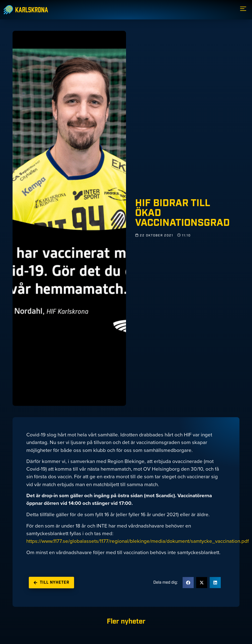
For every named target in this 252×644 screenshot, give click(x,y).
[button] (188, 583)
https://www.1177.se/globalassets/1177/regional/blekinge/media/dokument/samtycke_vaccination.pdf (138, 541)
